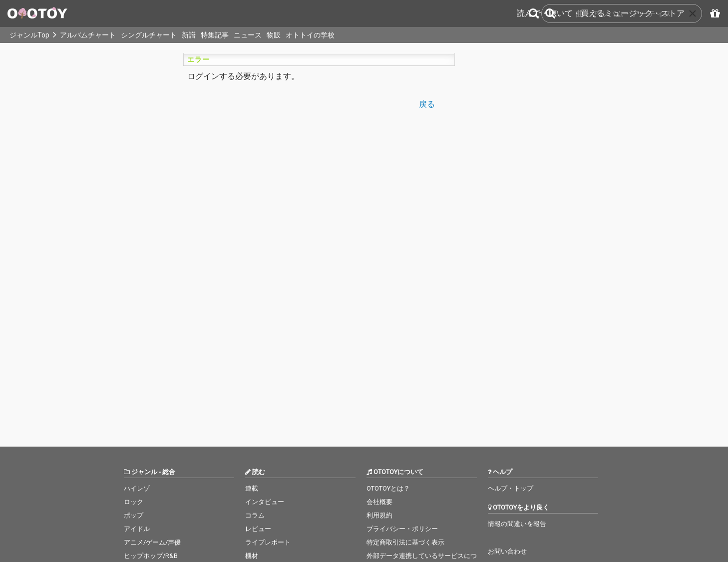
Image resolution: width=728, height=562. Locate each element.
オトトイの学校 (310, 35)
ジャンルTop (29, 35)
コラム (255, 515)
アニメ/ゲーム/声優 (152, 542)
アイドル (137, 529)
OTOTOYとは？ (388, 488)
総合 (169, 472)
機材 (252, 556)
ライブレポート (268, 542)
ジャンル (144, 472)
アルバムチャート (88, 35)
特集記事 (215, 35)
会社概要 (379, 502)
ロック (134, 502)
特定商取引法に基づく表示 (405, 542)
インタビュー (265, 502)
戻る (427, 104)
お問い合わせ (507, 551)
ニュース (248, 35)
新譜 (189, 35)
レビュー (258, 529)
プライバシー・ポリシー (402, 529)
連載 (252, 488)
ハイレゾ (137, 488)
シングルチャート (149, 35)
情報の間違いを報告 (517, 524)
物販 (274, 35)
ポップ (134, 515)
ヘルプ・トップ (511, 488)
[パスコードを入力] (713, 13)
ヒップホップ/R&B (151, 556)
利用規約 (379, 515)
